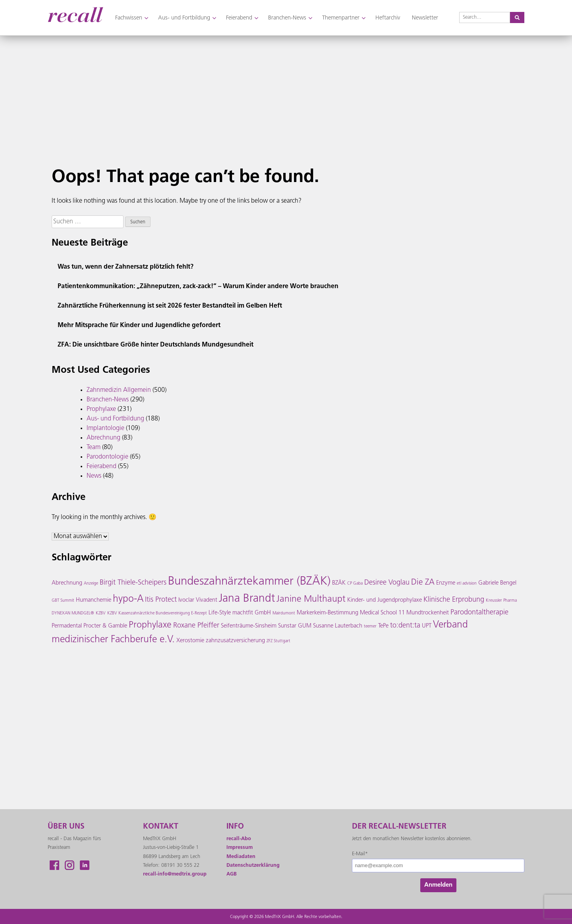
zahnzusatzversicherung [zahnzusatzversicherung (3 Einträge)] (235, 641)
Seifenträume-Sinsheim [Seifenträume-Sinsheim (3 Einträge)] (249, 626)
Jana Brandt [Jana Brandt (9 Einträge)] (247, 599)
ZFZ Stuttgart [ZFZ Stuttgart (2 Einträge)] (278, 641)
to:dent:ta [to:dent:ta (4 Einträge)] (405, 626)
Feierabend (101, 467)
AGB (232, 874)
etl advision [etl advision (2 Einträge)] (467, 584)
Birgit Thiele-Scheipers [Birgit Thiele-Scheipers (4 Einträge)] (133, 583)
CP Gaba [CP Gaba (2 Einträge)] (355, 584)
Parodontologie (107, 457)
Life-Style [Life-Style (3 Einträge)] (220, 613)
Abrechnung (103, 438)
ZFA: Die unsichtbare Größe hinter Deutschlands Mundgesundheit (156, 345)
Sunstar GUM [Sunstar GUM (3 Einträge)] (295, 626)
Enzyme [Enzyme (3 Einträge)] (446, 583)
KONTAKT (161, 827)
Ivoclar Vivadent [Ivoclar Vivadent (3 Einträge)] (198, 600)
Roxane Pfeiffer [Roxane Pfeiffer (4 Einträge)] (196, 626)
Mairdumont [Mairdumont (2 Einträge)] (284, 613)
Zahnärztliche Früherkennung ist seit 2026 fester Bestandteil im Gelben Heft (170, 306)
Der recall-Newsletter (399, 827)
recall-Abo (239, 839)
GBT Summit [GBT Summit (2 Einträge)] (63, 601)
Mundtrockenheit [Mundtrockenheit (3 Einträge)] (428, 613)
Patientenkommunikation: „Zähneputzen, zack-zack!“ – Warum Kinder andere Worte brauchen (198, 287)
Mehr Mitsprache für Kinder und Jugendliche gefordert (139, 325)
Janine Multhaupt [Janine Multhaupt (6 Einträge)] (311, 600)
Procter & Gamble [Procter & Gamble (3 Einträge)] (105, 626)
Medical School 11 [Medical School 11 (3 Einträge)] (382, 613)
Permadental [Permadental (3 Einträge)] (67, 626)
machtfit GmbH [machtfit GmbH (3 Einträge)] (252, 613)
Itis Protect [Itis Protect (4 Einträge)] (161, 600)
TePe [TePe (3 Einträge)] (383, 626)
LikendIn (85, 865)
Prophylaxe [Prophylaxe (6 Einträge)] (150, 625)
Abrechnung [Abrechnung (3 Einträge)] (67, 583)
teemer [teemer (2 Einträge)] (370, 627)
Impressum (240, 847)
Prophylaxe (101, 409)
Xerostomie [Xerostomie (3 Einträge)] (190, 641)
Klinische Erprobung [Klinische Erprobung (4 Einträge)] (454, 600)
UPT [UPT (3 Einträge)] (427, 626)
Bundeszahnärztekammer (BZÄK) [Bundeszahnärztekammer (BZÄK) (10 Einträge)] (249, 582)
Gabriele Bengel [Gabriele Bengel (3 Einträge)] (497, 583)
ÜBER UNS (66, 827)
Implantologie (105, 428)
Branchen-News (108, 400)
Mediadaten (241, 857)
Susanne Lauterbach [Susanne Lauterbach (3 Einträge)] (338, 626)
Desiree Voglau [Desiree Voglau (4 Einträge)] (387, 583)
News (94, 476)
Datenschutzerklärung (253, 865)
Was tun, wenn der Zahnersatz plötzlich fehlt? (126, 267)
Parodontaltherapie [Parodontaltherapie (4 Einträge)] (479, 613)
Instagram (70, 865)
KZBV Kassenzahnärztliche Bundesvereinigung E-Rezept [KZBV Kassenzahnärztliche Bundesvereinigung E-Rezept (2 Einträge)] (157, 613)
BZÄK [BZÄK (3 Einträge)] (339, 583)
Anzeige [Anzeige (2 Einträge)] (91, 584)
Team (94, 447)
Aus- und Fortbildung (115, 419)
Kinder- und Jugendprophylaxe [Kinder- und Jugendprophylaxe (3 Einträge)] (385, 600)
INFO (235, 827)
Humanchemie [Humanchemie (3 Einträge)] (94, 600)
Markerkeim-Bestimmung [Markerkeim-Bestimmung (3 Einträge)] (328, 613)
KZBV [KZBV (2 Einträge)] (101, 613)
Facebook (54, 865)
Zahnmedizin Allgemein (119, 390)
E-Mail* (360, 854)
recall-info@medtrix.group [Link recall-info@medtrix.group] (175, 874)
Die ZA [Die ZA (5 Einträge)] (423, 583)
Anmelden (438, 885)
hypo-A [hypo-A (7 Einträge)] (128, 599)
